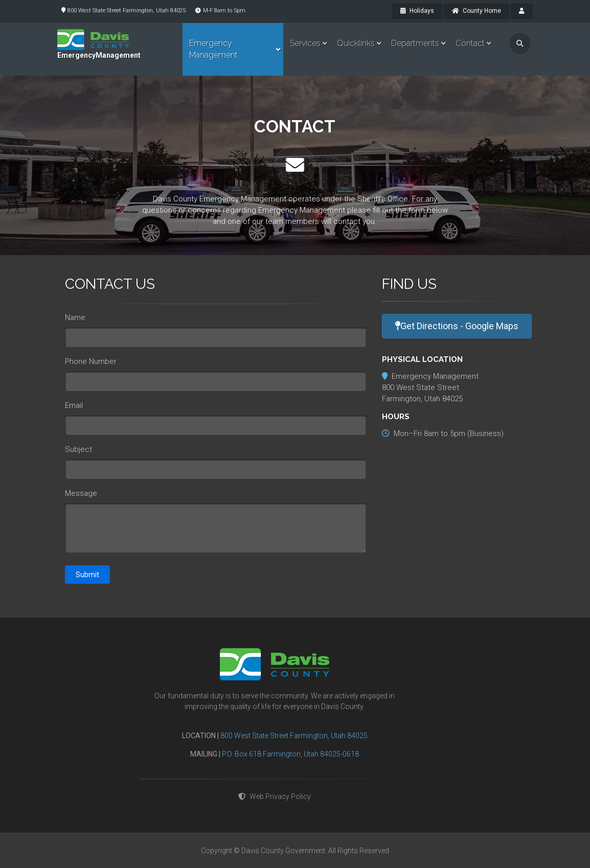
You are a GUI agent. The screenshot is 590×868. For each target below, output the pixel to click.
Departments (415, 43)
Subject (78, 449)
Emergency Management (213, 49)
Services (305, 43)
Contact (470, 43)
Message (81, 493)
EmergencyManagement (99, 55)
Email (74, 405)
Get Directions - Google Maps (457, 326)
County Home (476, 11)
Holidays (417, 11)
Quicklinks (356, 43)
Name (75, 317)
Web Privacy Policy (275, 796)
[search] (520, 43)
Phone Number (91, 361)
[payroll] (522, 11)
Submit (87, 575)
